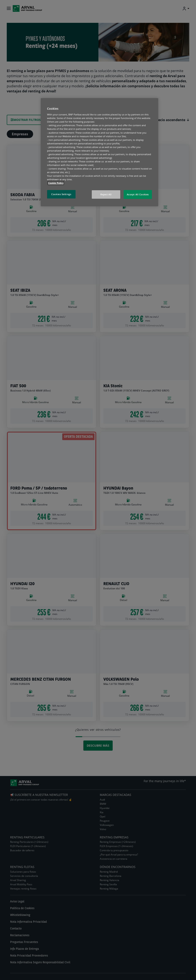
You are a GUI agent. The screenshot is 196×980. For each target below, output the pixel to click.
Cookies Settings (61, 194)
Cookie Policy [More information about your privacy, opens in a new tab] (56, 183)
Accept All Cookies (138, 194)
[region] (99, 152)
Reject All (106, 194)
